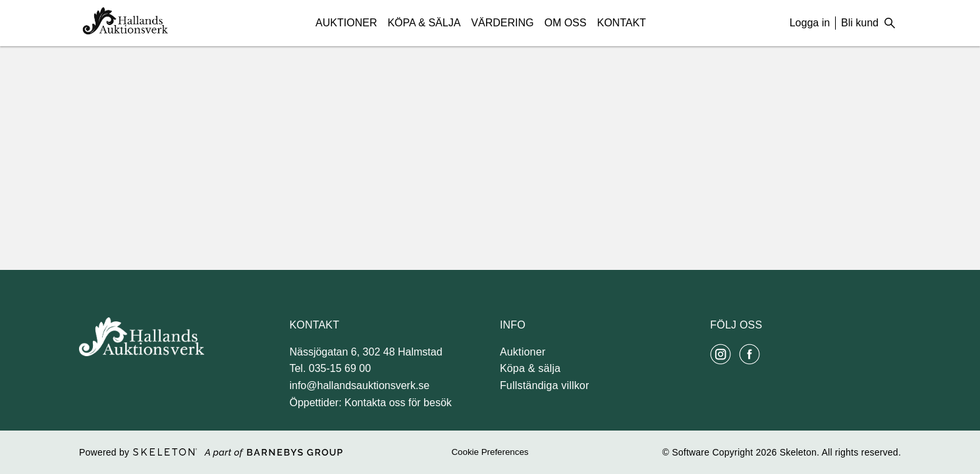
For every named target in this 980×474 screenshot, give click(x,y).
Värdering (502, 23)
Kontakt (621, 23)
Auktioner (346, 23)
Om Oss (565, 23)
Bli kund (860, 23)
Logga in (810, 23)
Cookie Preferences (490, 452)
